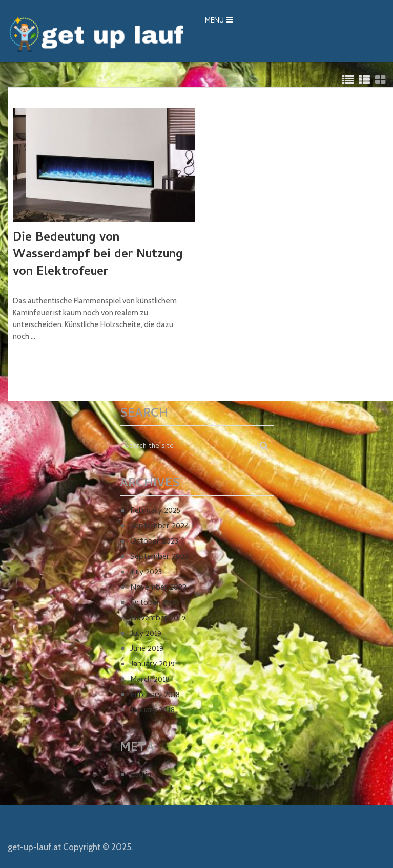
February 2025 (155, 511)
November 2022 (158, 588)
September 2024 (160, 527)
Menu (214, 21)
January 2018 (152, 711)
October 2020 (155, 603)
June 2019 (147, 649)
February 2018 (155, 696)
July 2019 (146, 634)
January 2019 (152, 665)
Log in (141, 775)
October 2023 (154, 542)
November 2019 (158, 619)
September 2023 (159, 557)
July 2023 (146, 573)
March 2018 (150, 680)
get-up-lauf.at (34, 847)
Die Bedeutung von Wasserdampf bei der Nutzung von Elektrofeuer (98, 256)
